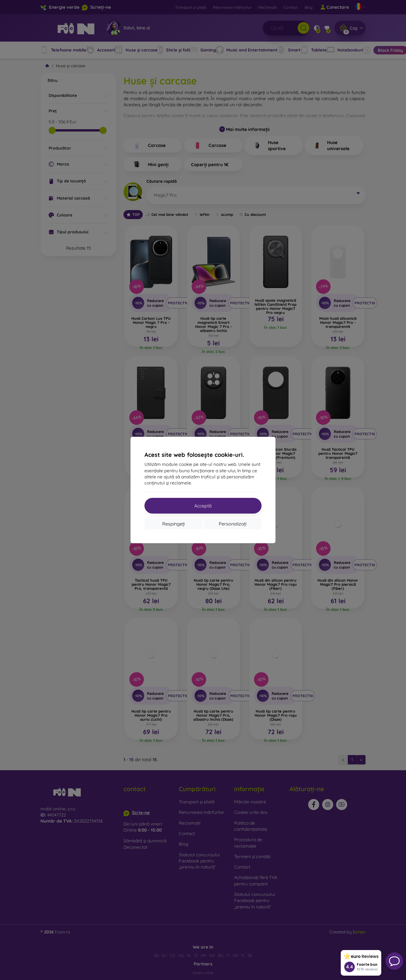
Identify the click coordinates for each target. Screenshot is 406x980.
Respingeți (173, 524)
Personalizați (233, 524)
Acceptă (203, 506)
